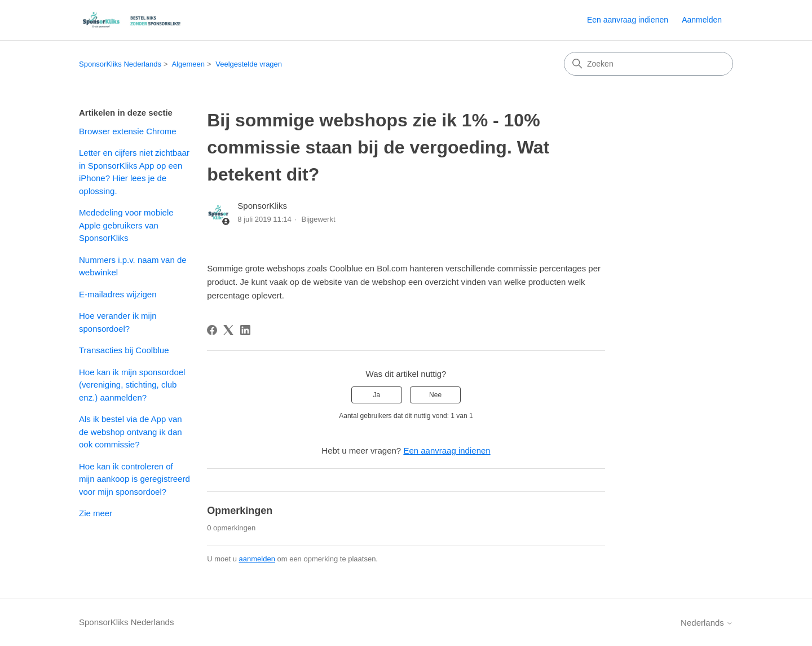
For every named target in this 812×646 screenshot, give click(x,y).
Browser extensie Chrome (128, 131)
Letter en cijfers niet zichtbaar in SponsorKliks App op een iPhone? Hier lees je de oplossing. (134, 172)
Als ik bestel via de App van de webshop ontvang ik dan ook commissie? (131, 432)
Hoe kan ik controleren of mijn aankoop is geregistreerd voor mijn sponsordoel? (134, 479)
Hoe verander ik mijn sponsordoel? (118, 322)
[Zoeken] (648, 64)
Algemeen (188, 64)
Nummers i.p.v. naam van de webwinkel (133, 266)
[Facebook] (212, 330)
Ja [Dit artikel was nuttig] (377, 395)
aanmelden (257, 559)
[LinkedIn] (245, 330)
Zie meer (96, 513)
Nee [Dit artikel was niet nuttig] (435, 395)
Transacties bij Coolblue (124, 350)
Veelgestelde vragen (249, 64)
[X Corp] (228, 330)
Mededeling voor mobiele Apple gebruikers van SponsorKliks (126, 225)
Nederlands (707, 623)
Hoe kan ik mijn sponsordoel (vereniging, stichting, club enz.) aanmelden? (132, 385)
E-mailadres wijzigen (118, 294)
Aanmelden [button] (702, 20)
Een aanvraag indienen (628, 20)
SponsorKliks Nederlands (120, 64)
